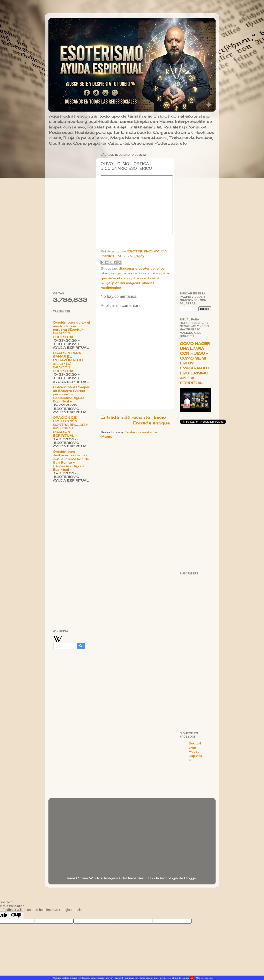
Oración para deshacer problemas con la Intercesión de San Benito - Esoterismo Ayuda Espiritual (71, 461)
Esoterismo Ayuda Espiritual (195, 752)
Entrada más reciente (125, 417)
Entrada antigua (151, 423)
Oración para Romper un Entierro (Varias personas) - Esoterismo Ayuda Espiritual (71, 394)
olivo (160, 268)
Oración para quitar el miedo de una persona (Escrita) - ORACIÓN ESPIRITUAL (71, 330)
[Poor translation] (16, 915)
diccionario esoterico (137, 268)
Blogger (191, 878)
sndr (142, 878)
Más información (204, 978)
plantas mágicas (126, 283)
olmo (105, 273)
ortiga (116, 273)
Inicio (160, 417)
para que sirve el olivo (141, 273)
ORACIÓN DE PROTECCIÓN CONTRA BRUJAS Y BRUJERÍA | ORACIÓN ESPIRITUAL (70, 427)
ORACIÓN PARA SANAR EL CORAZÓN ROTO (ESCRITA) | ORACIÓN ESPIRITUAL (68, 362)
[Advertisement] (72, 218)
